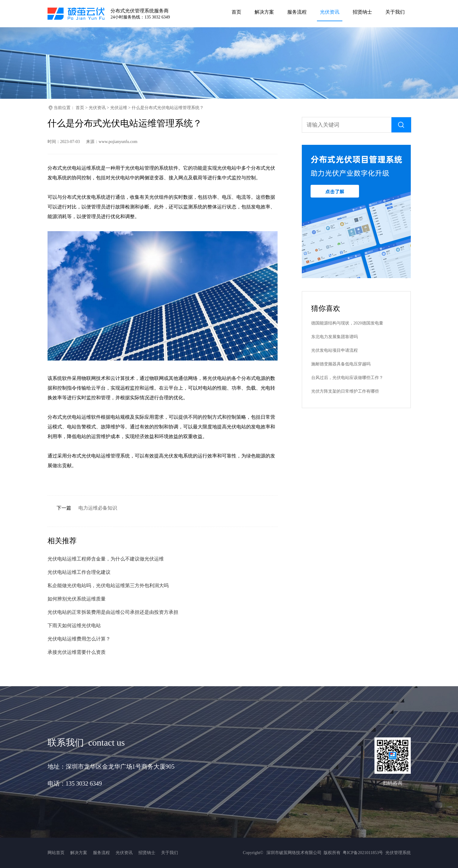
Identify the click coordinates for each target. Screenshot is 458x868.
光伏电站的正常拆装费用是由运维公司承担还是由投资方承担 (113, 612)
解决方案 (79, 853)
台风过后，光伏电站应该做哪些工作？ (347, 378)
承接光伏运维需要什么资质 (77, 652)
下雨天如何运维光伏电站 (74, 625)
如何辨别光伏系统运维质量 (77, 599)
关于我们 (170, 853)
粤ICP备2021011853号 (363, 853)
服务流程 (101, 853)
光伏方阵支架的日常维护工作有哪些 (345, 391)
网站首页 (56, 853)
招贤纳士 (147, 853)
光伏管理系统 (398, 853)
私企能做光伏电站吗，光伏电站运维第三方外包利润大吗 (108, 585)
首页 (80, 108)
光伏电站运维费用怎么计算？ (79, 639)
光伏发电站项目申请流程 (334, 350)
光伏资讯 (97, 108)
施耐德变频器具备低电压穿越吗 (341, 364)
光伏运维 (119, 108)
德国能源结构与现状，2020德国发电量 (347, 323)
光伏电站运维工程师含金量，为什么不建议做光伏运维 (106, 559)
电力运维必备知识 (98, 508)
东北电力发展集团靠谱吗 (334, 337)
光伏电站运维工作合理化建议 (79, 572)
